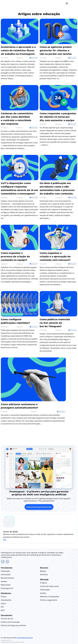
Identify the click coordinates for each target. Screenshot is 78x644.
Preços (4, 596)
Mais (5, 540)
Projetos (44, 583)
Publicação (5, 571)
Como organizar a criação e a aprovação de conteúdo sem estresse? (55, 256)
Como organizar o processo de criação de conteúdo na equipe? (15, 256)
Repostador (6, 585)
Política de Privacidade (10, 622)
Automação (6, 574)
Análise (4, 581)
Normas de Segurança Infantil (13, 625)
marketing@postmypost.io (25, 638)
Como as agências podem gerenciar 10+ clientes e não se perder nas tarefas (56, 50)
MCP (3, 610)
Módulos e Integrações (50, 596)
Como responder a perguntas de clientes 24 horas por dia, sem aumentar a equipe (58, 117)
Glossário (44, 574)
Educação (34, 58)
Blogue (43, 571)
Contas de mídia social (49, 586)
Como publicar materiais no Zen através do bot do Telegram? (55, 323)
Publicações (45, 590)
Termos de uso (7, 619)
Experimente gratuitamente (39, 507)
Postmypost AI (7, 588)
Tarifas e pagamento (49, 600)
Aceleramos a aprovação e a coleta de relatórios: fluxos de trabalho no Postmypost (18, 50)
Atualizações (6, 600)
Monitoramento (7, 578)
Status (3, 603)
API (2, 607)
